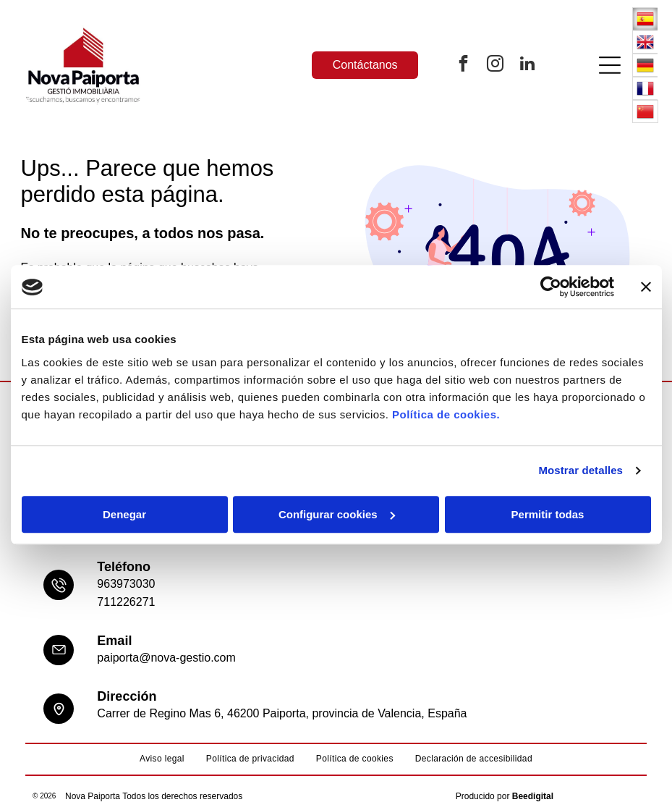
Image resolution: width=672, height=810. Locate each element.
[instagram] (496, 66)
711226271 (126, 602)
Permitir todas (548, 514)
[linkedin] (527, 66)
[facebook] (464, 66)
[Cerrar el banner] (646, 287)
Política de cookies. (446, 414)
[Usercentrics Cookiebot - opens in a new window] (551, 287)
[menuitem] (162, 759)
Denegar (124, 514)
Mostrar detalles (580, 471)
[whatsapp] (629, 771)
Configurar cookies (337, 514)
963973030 (126, 584)
